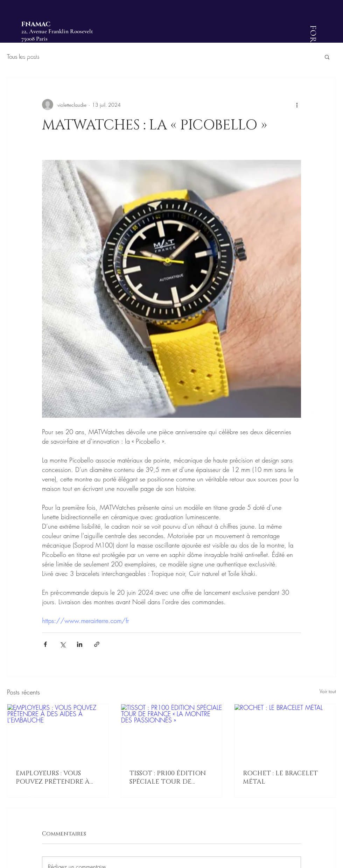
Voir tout (328, 691)
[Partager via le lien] (97, 644)
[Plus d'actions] (297, 105)
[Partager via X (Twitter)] (62, 644)
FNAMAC (36, 24)
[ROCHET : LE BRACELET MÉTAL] (285, 733)
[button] (327, 57)
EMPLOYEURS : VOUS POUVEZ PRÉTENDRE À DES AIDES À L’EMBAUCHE (57, 778)
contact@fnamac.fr (43, 56)
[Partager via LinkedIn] (80, 644)
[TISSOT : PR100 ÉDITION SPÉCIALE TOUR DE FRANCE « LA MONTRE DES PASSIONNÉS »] (172, 733)
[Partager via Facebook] (45, 644)
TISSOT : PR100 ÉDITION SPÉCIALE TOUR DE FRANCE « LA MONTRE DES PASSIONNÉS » (168, 778)
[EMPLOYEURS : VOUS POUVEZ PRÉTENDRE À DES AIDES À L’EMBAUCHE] (58, 733)
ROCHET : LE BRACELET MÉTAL (280, 778)
